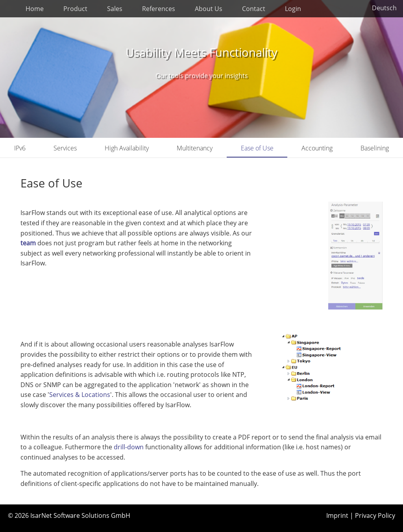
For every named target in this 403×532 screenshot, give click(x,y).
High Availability (127, 148)
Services (65, 148)
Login (293, 9)
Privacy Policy (375, 515)
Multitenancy (195, 148)
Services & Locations (80, 395)
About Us (209, 9)
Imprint (337, 515)
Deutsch (384, 8)
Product (75, 9)
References (159, 9)
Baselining (375, 148)
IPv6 (20, 148)
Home (35, 9)
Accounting (317, 148)
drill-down (129, 447)
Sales (115, 9)
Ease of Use (257, 148)
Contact (254, 9)
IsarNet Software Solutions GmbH (80, 515)
